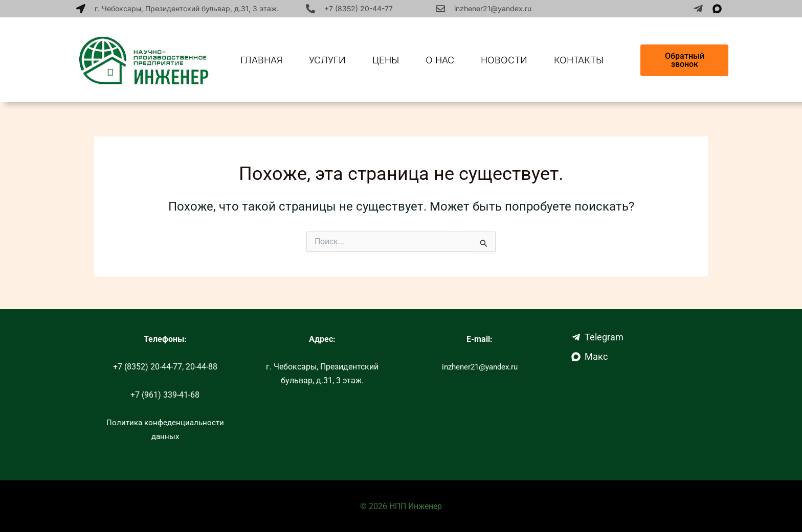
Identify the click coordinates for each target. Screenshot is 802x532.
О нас (440, 60)
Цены (386, 60)
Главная (261, 60)
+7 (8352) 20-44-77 (359, 8)
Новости (504, 60)
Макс (589, 357)
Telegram (597, 337)
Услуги (327, 60)
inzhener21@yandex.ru (493, 8)
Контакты (579, 60)
